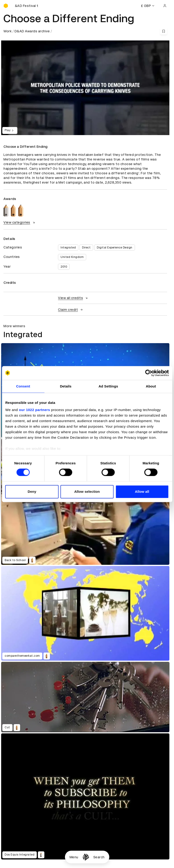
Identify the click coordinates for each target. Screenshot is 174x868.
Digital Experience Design (115, 248)
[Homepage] (86, 857)
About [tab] (151, 386)
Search (99, 857)
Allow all (142, 491)
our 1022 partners (34, 410)
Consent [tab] (23, 386)
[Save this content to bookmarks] (164, 31)
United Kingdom (72, 257)
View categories (20, 222)
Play (10, 130)
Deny (32, 491)
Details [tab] (66, 386)
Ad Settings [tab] (108, 386)
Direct (86, 248)
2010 (64, 267)
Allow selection (87, 491)
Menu (74, 857)
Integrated (68, 248)
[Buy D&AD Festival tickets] (27, 6)
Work (8, 31)
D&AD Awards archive (32, 31)
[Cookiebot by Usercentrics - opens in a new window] (148, 373)
